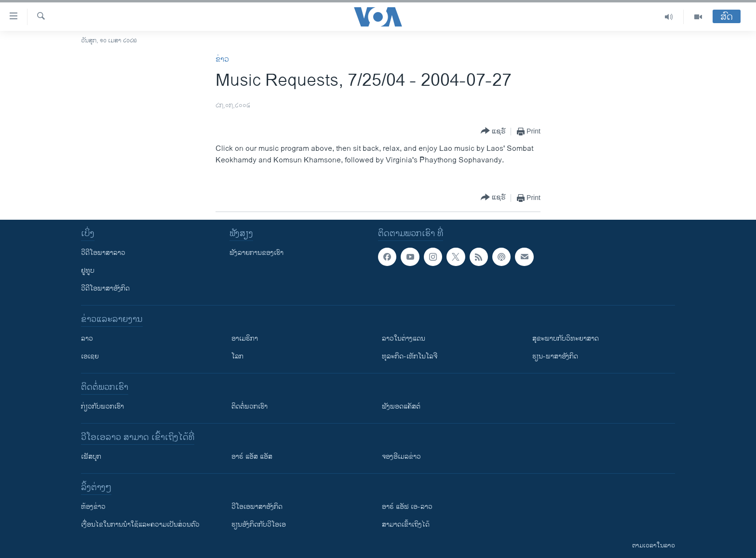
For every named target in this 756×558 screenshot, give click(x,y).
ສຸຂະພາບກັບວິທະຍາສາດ (566, 339)
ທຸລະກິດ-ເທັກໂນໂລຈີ (410, 356)
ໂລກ (237, 356)
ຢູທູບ (88, 271)
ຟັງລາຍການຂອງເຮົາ (256, 253)
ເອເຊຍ (90, 356)
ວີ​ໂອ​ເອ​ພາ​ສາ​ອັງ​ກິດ (257, 507)
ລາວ (87, 339)
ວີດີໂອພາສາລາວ (103, 253)
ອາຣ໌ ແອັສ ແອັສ (252, 457)
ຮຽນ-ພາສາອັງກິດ (555, 356)
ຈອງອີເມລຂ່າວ (401, 457)
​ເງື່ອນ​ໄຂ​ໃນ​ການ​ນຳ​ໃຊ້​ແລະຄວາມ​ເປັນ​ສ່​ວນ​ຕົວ (140, 525)
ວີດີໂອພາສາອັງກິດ (105, 288)
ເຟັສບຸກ (91, 457)
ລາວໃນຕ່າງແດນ (404, 339)
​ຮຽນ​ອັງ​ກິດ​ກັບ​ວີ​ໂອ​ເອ (259, 525)
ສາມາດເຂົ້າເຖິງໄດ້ (406, 525)
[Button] (493, 131)
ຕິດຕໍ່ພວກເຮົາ (250, 406)
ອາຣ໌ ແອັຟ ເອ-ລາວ (407, 507)
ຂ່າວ (222, 60)
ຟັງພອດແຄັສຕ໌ (401, 406)
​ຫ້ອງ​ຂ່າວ (93, 507)
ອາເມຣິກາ (245, 339)
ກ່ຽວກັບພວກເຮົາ (102, 406)
